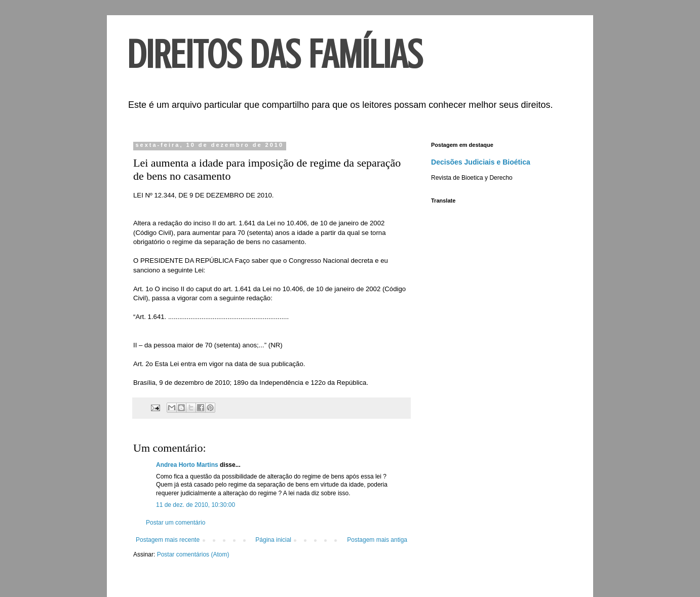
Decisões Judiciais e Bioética (481, 162)
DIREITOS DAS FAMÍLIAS (275, 55)
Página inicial (273, 540)
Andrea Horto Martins (187, 465)
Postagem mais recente (168, 540)
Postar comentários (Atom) (193, 554)
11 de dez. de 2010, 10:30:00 (196, 505)
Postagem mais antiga (377, 540)
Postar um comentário (176, 523)
